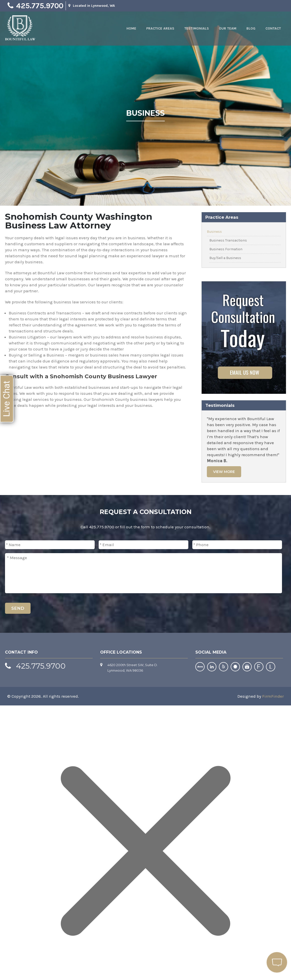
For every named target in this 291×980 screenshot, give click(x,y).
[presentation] (244, 610)
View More (224, 472)
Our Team (228, 28)
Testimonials (197, 28)
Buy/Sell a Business (225, 258)
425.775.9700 (40, 6)
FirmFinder (273, 696)
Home (131, 28)
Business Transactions (228, 240)
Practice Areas (160, 28)
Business (214, 232)
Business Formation (226, 249)
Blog (251, 28)
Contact (273, 28)
